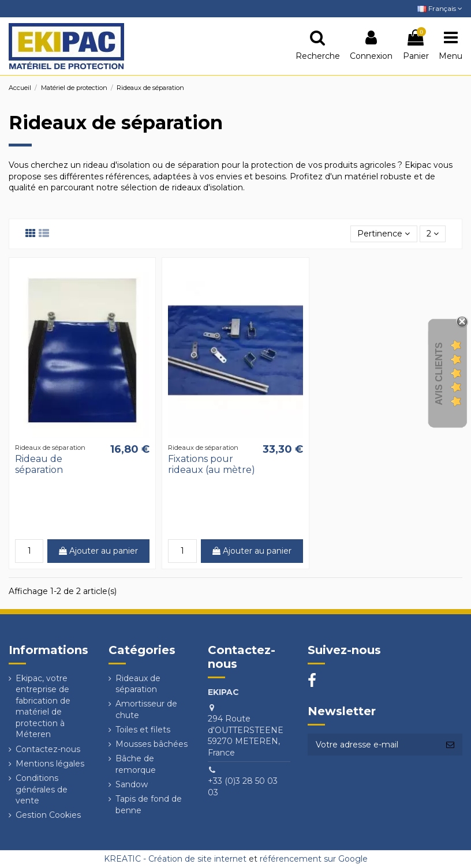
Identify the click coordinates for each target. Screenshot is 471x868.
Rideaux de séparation (138, 684)
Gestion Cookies (48, 815)
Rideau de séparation (39, 464)
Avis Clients (439, 373)
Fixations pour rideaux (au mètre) (212, 464)
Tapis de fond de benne (149, 805)
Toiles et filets (143, 730)
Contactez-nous (48, 749)
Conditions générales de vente (42, 789)
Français (440, 8)
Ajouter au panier (98, 551)
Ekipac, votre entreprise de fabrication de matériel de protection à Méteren (43, 707)
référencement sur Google (314, 859)
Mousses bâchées (152, 744)
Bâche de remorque (136, 764)
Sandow (132, 784)
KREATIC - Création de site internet (175, 859)
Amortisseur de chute (146, 709)
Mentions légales (50, 764)
